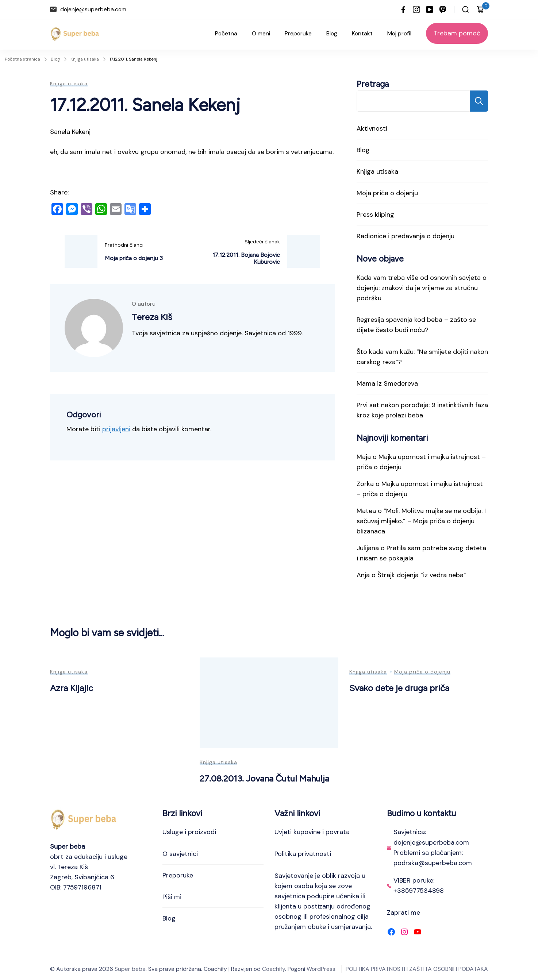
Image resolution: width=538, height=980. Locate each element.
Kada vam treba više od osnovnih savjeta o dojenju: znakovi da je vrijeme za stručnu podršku (422, 288)
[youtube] (430, 9)
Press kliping (375, 215)
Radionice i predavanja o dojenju (406, 236)
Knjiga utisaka (69, 84)
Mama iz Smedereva (387, 383)
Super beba (130, 969)
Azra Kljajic (72, 688)
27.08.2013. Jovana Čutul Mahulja (264, 778)
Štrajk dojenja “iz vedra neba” (422, 575)
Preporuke (298, 33)
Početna (226, 33)
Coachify (274, 969)
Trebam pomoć (457, 33)
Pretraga (373, 84)
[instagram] (416, 9)
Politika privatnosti (303, 854)
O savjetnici (180, 854)
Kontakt (362, 33)
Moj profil (399, 33)
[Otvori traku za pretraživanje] (466, 9)
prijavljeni (116, 429)
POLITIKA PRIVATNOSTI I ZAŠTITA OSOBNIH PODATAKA (417, 969)
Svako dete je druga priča (399, 688)
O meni (261, 33)
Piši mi (172, 897)
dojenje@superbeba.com (93, 9)
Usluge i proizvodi (189, 832)
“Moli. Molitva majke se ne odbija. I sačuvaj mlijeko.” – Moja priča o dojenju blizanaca (421, 521)
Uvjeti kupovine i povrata (312, 832)
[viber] (443, 9)
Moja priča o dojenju (387, 193)
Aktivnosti (372, 128)
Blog (332, 33)
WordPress (321, 969)
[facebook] (403, 9)
